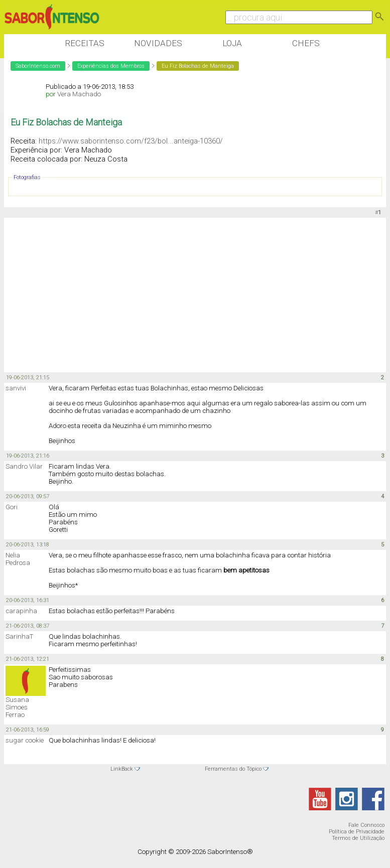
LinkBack (122, 769)
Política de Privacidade (357, 832)
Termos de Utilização (358, 838)
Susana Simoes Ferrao (17, 707)
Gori (12, 507)
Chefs (306, 43)
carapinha (21, 611)
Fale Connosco (366, 825)
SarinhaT (19, 636)
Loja (232, 43)
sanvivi (16, 388)
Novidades (158, 43)
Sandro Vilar (24, 466)
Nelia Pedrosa (18, 559)
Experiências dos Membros (111, 66)
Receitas (85, 43)
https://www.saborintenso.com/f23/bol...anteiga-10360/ (131, 141)
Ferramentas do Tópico (233, 769)
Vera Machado (79, 94)
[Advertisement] (187, 296)
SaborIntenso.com (38, 66)
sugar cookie (25, 740)
